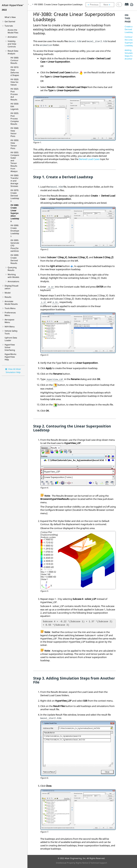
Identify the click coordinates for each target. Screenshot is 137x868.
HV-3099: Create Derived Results (15, 259)
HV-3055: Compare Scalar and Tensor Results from (15, 162)
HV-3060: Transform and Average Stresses (15, 181)
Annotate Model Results (11, 303)
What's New (10, 17)
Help (10, 357)
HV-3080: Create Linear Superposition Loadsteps (15, 213)
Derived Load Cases (89, 159)
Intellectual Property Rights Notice (72, 863)
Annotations (13, 281)
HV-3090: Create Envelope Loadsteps (15, 231)
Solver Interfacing (10, 347)
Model (8, 293)
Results (8, 297)
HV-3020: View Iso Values (15, 82)
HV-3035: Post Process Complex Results (15, 119)
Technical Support (99, 863)
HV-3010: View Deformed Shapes (15, 71)
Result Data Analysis (13, 52)
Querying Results (12, 269)
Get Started (10, 21)
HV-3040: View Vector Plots (15, 132)
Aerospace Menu (9, 321)
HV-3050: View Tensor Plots (15, 144)
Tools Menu (10, 308)
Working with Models (13, 276)
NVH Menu (10, 327)
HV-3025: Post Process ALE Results (15, 94)
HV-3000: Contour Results (15, 60)
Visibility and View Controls (12, 44)
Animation (12, 37)
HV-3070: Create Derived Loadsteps (15, 196)
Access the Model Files (13, 31)
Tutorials (9, 26)
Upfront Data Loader (11, 339)
